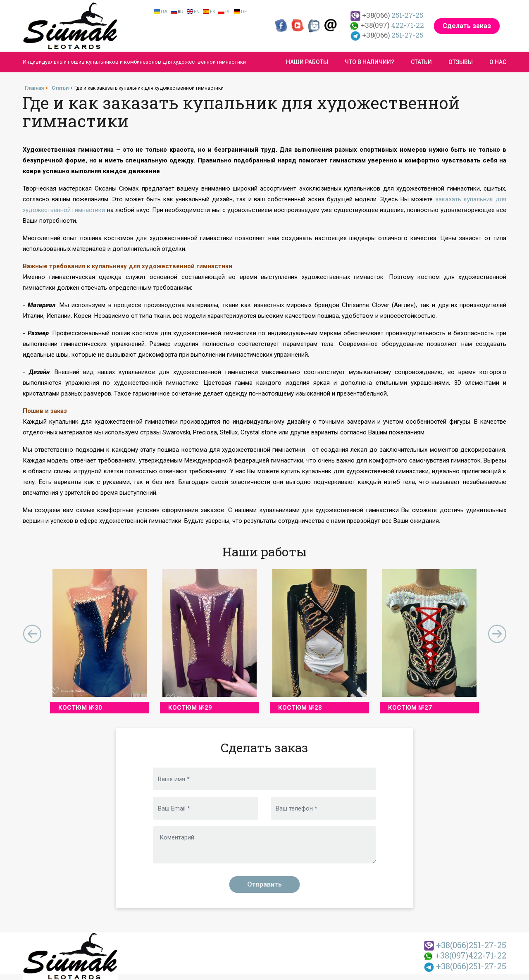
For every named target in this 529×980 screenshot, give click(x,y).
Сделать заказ (467, 26)
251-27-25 (387, 15)
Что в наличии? (369, 62)
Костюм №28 (300, 708)
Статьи (421, 62)
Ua (164, 12)
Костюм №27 (410, 708)
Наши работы (307, 62)
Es (212, 12)
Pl (228, 12)
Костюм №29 (190, 708)
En (197, 12)
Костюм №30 (80, 708)
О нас (498, 62)
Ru (181, 12)
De (244, 12)
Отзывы (461, 62)
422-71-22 (387, 25)
